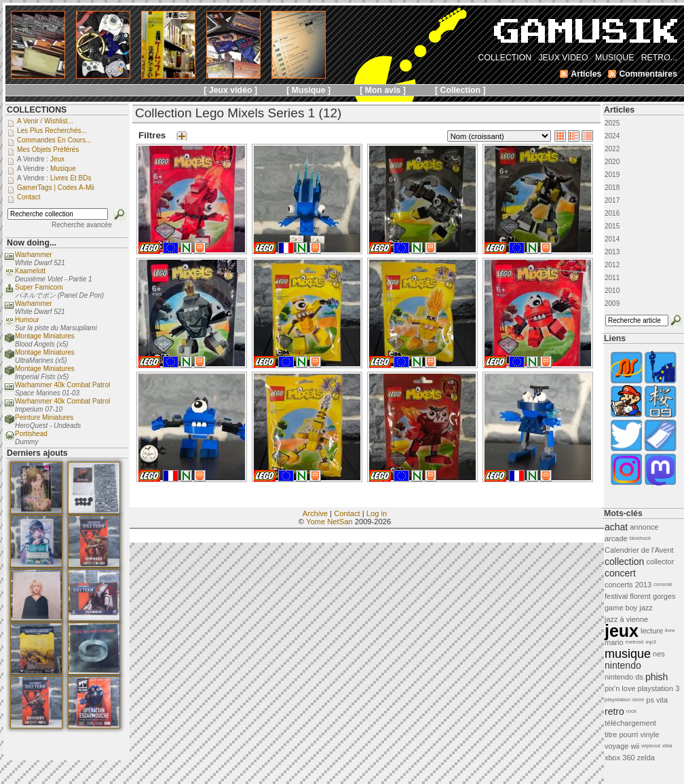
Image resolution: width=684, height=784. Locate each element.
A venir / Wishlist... (45, 121)
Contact (347, 513)
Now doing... (32, 243)
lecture (652, 631)
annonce (644, 527)
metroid (635, 642)
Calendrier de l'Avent (639, 550)
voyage (616, 746)
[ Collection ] (460, 90)
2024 (612, 136)
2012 (612, 265)
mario (614, 642)
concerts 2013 (628, 585)
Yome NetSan (329, 522)
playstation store (624, 700)
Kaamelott (30, 271)
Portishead (31, 434)
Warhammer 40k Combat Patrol (62, 385)
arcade (616, 538)
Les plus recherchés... (52, 131)
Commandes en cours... (54, 140)
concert (620, 573)
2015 (612, 226)
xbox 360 (620, 758)
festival (616, 596)
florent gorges (652, 596)
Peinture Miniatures (44, 417)
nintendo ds (624, 677)
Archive (315, 513)
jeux (622, 631)
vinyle (650, 734)
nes (659, 654)
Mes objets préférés (48, 150)
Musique (63, 169)
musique (628, 654)
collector (660, 562)
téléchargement (630, 723)
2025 (612, 123)
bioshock (641, 538)
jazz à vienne (626, 619)
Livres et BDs (71, 178)
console (663, 584)
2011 (612, 278)
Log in (377, 513)
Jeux (57, 159)
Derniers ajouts (37, 453)
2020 (612, 162)
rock (631, 711)
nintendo (623, 665)
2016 (612, 213)
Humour (27, 320)
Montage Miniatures (45, 336)
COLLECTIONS (37, 110)
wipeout (651, 746)
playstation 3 (659, 688)
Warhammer (34, 255)
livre (670, 630)
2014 (612, 239)
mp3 (651, 642)
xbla (667, 746)
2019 (612, 175)
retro (614, 711)
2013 (612, 252)
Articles (619, 110)
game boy (621, 608)
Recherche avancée (82, 225)
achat (616, 527)
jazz (646, 608)
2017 (612, 200)
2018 (612, 188)
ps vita (657, 700)
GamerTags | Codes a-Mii (56, 188)
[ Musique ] (308, 90)
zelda (646, 758)
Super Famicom (39, 287)
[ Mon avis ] (383, 90)
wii (635, 746)
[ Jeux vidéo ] (230, 90)
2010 (612, 291)
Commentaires (648, 74)
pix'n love (620, 688)
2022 (612, 149)
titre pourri (622, 734)
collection (624, 562)
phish (657, 677)
